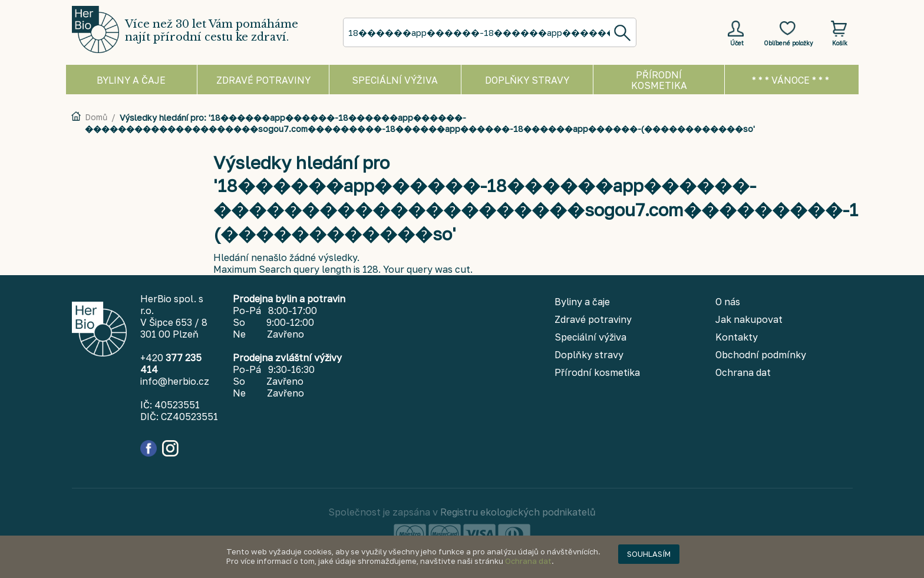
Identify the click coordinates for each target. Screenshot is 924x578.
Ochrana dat (528, 561)
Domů (96, 117)
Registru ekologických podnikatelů (518, 512)
